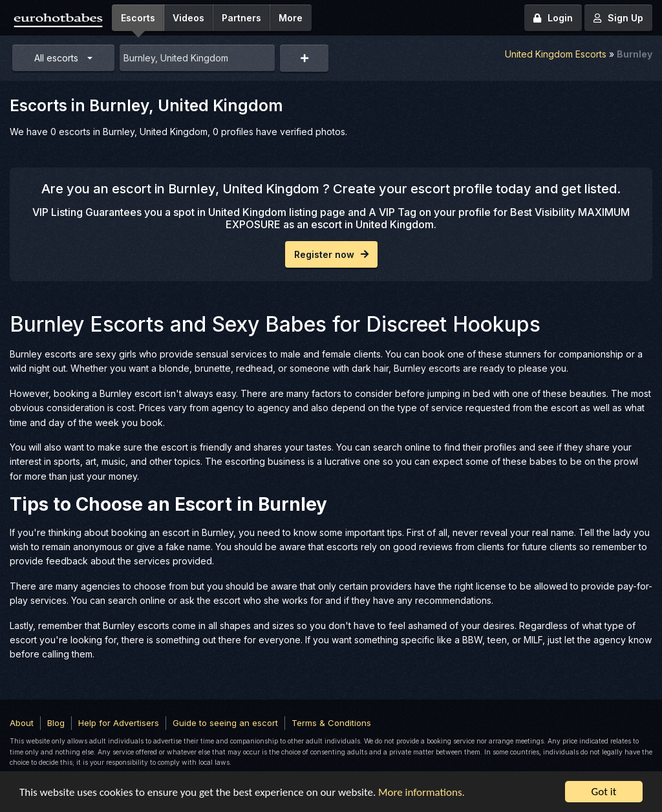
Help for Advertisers (119, 723)
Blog (56, 723)
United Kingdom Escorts (556, 54)
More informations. (422, 792)
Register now (331, 254)
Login (553, 18)
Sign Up (618, 18)
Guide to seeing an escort (225, 723)
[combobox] (198, 58)
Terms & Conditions (331, 723)
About (22, 723)
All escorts (56, 58)
